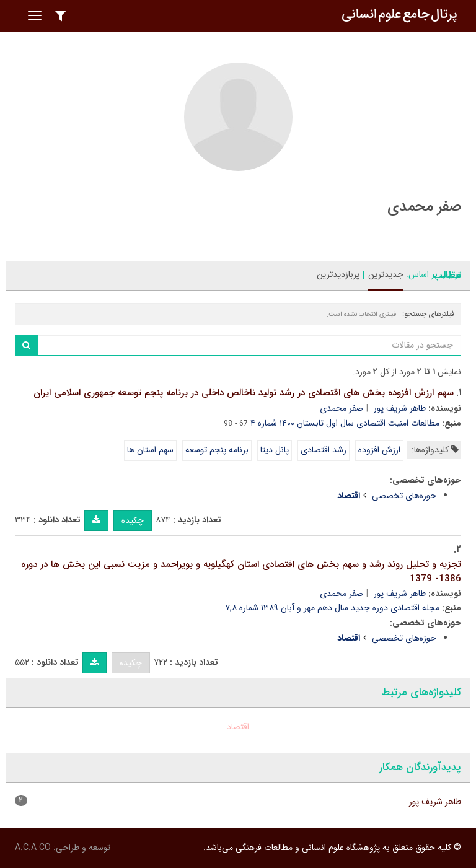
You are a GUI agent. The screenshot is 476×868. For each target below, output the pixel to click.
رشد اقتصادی (324, 450)
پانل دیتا (275, 450)
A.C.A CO (33, 848)
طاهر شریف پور (400, 408)
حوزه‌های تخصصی (404, 496)
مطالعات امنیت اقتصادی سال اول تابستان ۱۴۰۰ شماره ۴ (345, 423)
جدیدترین (386, 274)
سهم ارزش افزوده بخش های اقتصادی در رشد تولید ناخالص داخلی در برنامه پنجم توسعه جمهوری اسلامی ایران (244, 393)
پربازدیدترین (338, 274)
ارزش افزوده (379, 450)
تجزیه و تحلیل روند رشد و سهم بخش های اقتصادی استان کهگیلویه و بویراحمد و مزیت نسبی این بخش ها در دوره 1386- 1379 (241, 572)
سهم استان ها (150, 450)
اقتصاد (238, 727)
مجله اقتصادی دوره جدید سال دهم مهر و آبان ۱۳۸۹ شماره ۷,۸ (332, 608)
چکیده (133, 520)
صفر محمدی (342, 408)
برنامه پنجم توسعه (217, 450)
